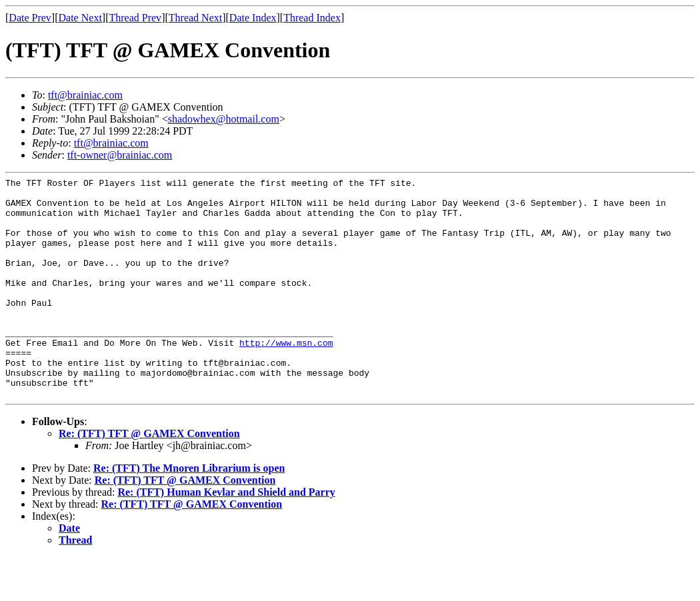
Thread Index (312, 18)
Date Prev (30, 18)
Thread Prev (135, 18)
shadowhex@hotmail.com (224, 119)
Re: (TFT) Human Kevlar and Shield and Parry (226, 536)
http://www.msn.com (286, 376)
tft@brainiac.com (85, 95)
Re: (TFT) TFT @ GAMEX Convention (149, 477)
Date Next (80, 18)
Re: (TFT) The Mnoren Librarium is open (189, 512)
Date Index (253, 18)
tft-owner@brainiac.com (120, 155)
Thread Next (195, 18)
